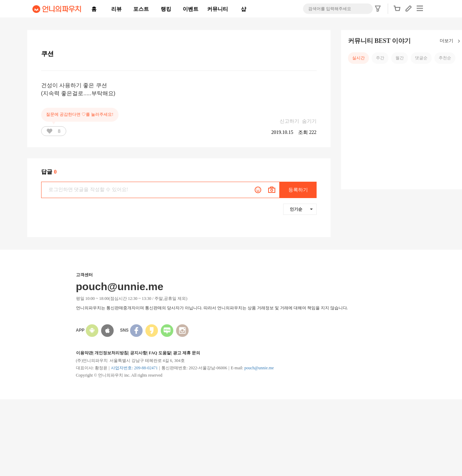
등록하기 (298, 190)
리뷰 (116, 9)
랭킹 (166, 9)
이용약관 (84, 353)
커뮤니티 (218, 9)
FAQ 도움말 (160, 353)
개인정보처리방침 (111, 353)
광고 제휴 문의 (187, 353)
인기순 (301, 209)
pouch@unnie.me (259, 368)
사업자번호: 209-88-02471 (134, 368)
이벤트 (191, 9)
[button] (397, 10)
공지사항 (138, 353)
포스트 (141, 9)
